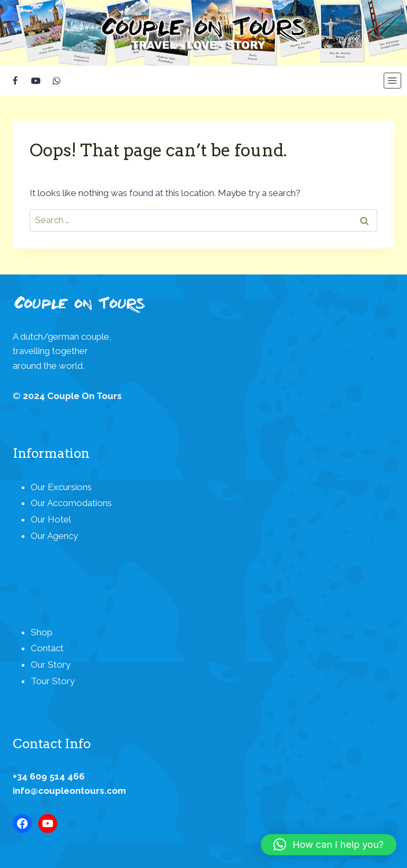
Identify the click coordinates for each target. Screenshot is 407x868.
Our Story (51, 665)
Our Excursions (61, 487)
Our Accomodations (71, 503)
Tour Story (53, 681)
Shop (42, 632)
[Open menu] (392, 81)
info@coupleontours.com (69, 791)
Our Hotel (51, 519)
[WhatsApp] (56, 81)
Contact (47, 648)
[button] (329, 845)
